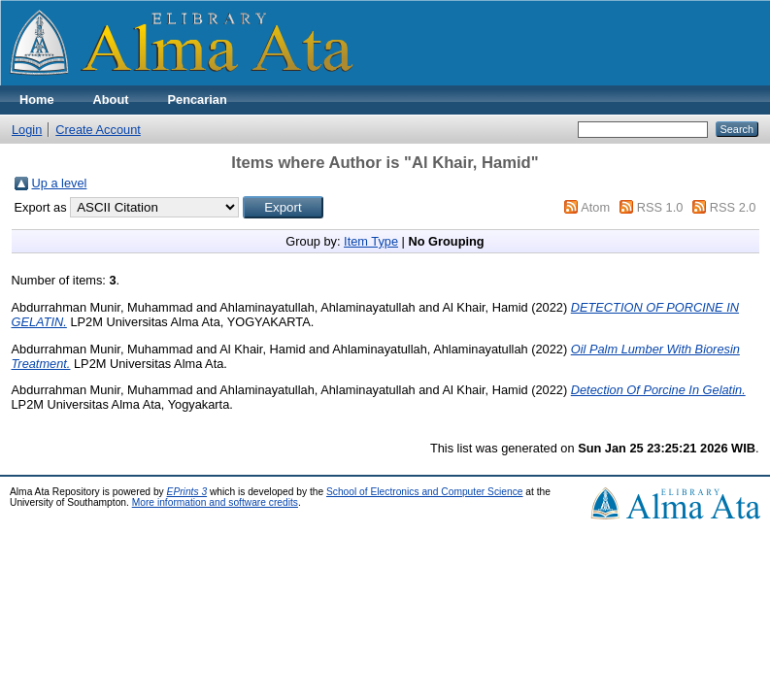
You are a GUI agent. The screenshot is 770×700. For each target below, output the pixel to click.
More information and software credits (215, 502)
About (111, 100)
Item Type (371, 241)
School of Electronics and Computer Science (425, 492)
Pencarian (198, 100)
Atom (595, 207)
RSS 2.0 (733, 207)
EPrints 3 (187, 492)
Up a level (60, 183)
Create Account (98, 130)
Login (27, 130)
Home (37, 100)
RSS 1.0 (660, 207)
